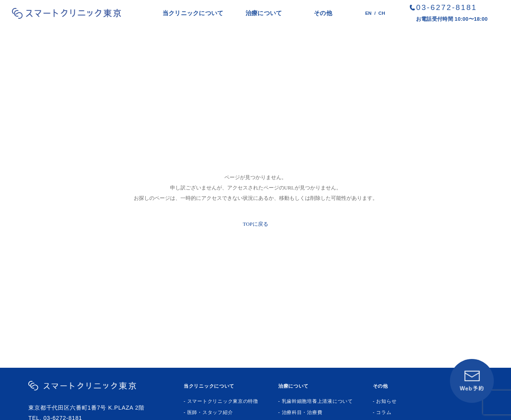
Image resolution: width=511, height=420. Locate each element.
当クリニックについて (193, 13)
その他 (323, 13)
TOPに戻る (255, 224)
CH (382, 13)
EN (368, 13)
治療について (264, 13)
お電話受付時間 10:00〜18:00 (452, 19)
